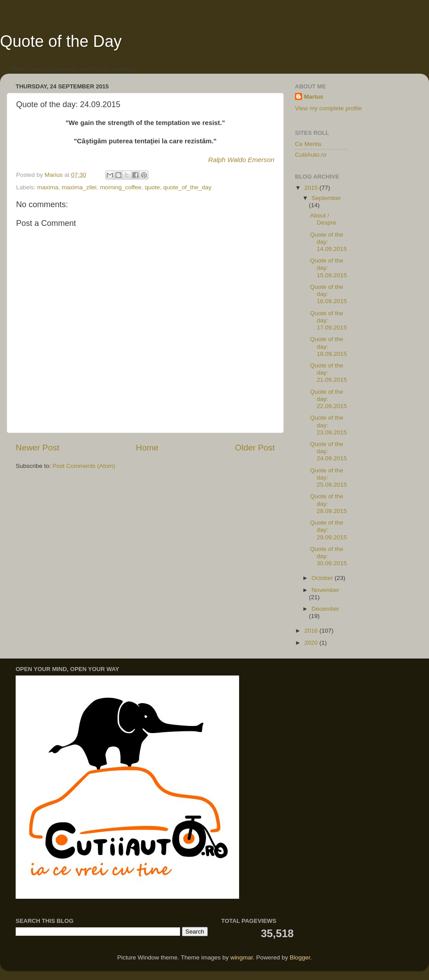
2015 (312, 188)
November (325, 590)
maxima (48, 187)
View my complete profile (328, 108)
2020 (312, 643)
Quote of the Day (61, 41)
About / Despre (323, 219)
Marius (314, 97)
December (325, 609)
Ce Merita (308, 144)
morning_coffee (121, 187)
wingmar (241, 957)
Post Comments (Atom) (84, 466)
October (323, 578)
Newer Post (38, 448)
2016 (312, 631)
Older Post (255, 448)
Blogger (300, 957)
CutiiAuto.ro (311, 155)
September (326, 198)
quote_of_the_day (187, 187)
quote (152, 187)
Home (147, 448)
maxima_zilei (79, 187)
